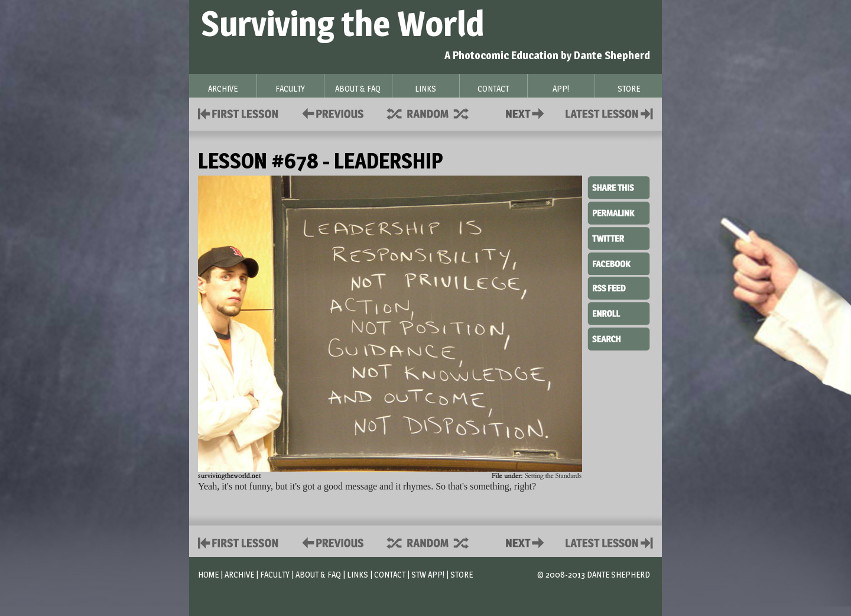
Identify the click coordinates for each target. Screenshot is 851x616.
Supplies (436, 113)
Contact (527, 113)
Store (462, 574)
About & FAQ (318, 574)
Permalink (619, 213)
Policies (331, 113)
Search (619, 338)
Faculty (275, 574)
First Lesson (238, 113)
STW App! (428, 574)
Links (358, 574)
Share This (619, 188)
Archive (239, 574)
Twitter (619, 238)
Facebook (619, 262)
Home (208, 574)
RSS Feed (619, 287)
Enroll (619, 312)
